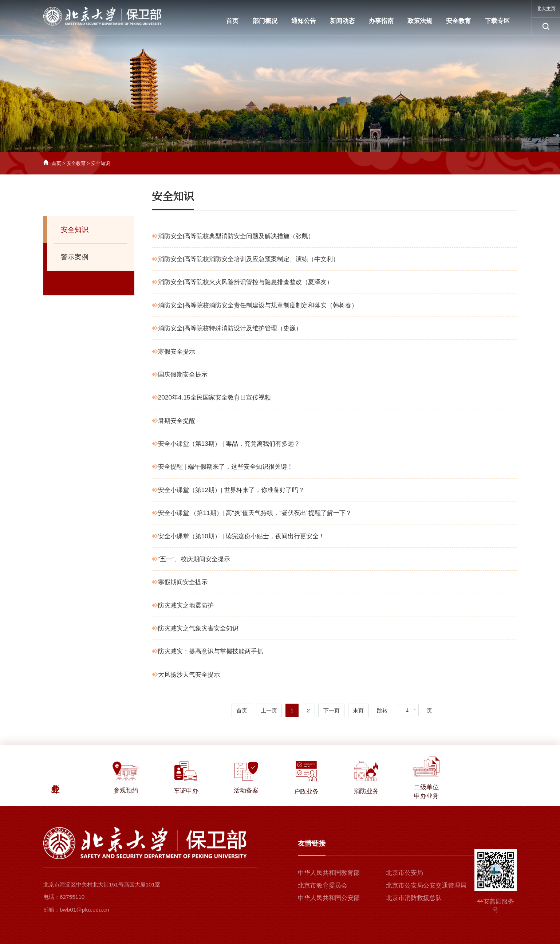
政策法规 (420, 21)
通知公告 (304, 21)
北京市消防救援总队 (414, 898)
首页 (232, 21)
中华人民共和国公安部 (329, 898)
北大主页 (546, 9)
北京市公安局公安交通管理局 (426, 885)
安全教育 (458, 21)
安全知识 (100, 163)
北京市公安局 (405, 873)
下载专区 (497, 21)
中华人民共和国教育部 (329, 873)
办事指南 (381, 21)
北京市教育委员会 (323, 885)
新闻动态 (342, 21)
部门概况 (265, 21)
